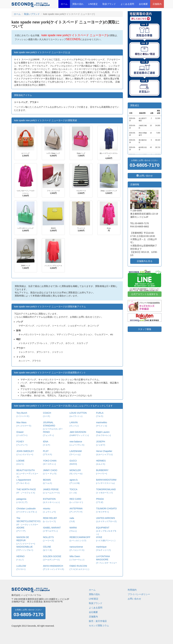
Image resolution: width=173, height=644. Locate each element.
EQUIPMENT (106, 531)
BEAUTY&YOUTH (27, 473)
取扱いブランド (32, 14)
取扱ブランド (109, 4)
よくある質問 (127, 4)
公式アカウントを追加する (145, 294)
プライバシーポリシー (139, 594)
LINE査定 (93, 4)
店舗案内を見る (145, 261)
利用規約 (132, 590)
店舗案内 (157, 4)
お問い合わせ (145, 176)
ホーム (64, 4)
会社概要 (143, 4)
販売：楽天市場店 (98, 621)
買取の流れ (78, 4)
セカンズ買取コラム (99, 626)
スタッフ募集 (145, 329)
